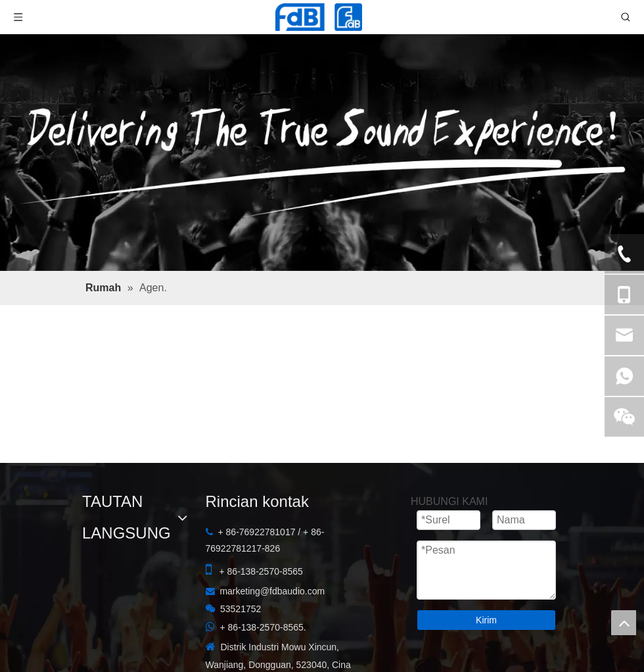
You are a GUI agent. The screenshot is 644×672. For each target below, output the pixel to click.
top (624, 623)
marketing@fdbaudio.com (272, 591)
